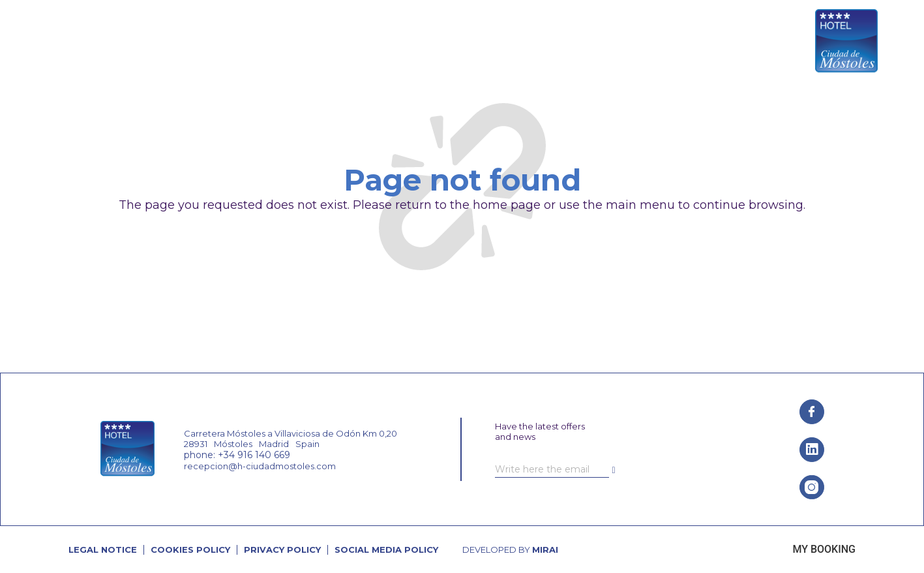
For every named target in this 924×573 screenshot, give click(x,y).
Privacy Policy (282, 550)
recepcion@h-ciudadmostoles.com (260, 466)
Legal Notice (103, 550)
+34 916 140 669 (756, 42)
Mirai (545, 550)
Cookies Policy (190, 550)
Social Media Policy (386, 550)
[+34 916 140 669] (714, 42)
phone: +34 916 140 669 (237, 455)
